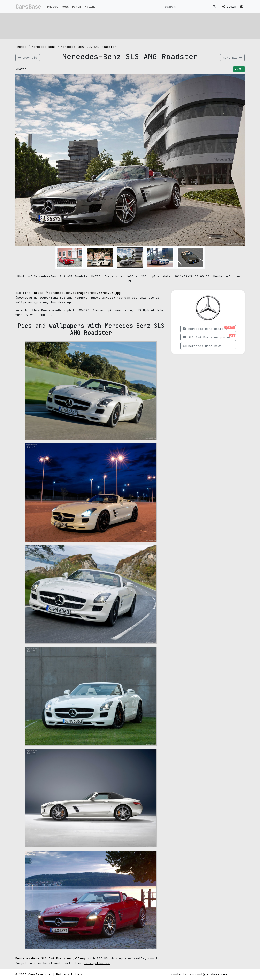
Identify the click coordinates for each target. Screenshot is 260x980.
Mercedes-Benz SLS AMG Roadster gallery (51, 958)
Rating (90, 6)
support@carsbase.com (208, 974)
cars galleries (97, 963)
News (65, 6)
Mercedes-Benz (44, 47)
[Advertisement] (130, 26)
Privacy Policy (69, 974)
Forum (77, 6)
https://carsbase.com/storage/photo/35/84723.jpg (77, 293)
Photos (53, 6)
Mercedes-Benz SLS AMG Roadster (89, 47)
